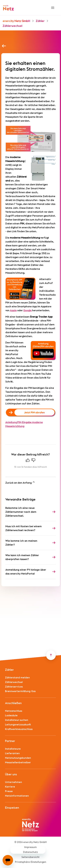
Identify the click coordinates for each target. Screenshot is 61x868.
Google (28, 310)
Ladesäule (11, 715)
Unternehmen (14, 782)
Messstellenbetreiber (18, 762)
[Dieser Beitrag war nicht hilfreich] (33, 461)
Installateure (13, 749)
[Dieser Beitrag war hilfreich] (28, 461)
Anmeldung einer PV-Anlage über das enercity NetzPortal (26, 572)
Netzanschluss (14, 711)
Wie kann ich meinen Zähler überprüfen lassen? (22, 557)
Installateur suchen (17, 720)
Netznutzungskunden (18, 758)
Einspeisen (12, 808)
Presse (9, 791)
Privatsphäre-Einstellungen (31, 862)
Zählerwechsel (12, 26)
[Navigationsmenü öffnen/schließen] (53, 8)
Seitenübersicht (30, 857)
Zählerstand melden (17, 678)
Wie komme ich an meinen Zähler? (21, 543)
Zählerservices (14, 687)
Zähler (40, 21)
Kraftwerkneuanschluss (19, 729)
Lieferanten (12, 753)
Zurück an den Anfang (20, 482)
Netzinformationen (17, 796)
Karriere (10, 787)
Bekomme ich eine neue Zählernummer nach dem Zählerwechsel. (21, 512)
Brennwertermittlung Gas (20, 691)
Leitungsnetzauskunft (18, 725)
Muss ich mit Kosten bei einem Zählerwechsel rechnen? (24, 528)
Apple (13, 310)
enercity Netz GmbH (16, 21)
